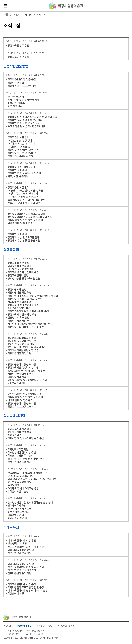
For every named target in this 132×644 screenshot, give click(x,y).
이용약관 (7, 626)
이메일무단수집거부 (66, 626)
